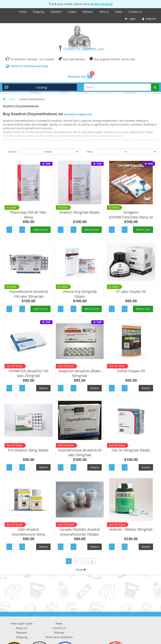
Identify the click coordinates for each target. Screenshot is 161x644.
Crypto (72, 12)
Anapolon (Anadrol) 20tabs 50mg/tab (80, 373)
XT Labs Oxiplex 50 (131, 291)
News (119, 12)
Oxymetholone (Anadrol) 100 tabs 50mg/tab (29, 294)
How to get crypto (21, 623)
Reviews (88, 12)
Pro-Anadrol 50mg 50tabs (28, 450)
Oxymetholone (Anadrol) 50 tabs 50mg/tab (80, 453)
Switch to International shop (29, 66)
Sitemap (59, 633)
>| (92, 561)
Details (43, 388)
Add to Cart (41, 230)
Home (23, 12)
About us (22, 628)
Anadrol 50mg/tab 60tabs (80, 212)
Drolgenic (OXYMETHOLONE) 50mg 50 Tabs (131, 217)
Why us (104, 12)
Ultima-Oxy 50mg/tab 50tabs (80, 294)
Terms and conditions (59, 637)
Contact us (135, 12)
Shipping (38, 12)
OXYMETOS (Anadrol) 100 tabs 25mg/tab (28, 373)
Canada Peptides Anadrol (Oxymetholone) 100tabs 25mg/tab (80, 534)
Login (130, 19)
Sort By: (12, 152)
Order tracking (101, 4)
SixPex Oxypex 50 (131, 371)
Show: (90, 152)
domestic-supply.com (78, 114)
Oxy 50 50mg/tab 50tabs (131, 450)
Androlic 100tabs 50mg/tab (131, 529)
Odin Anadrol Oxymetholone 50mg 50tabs (28, 534)
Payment (56, 12)
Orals (12, 99)
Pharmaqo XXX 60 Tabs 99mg (28, 215)
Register (149, 19)
